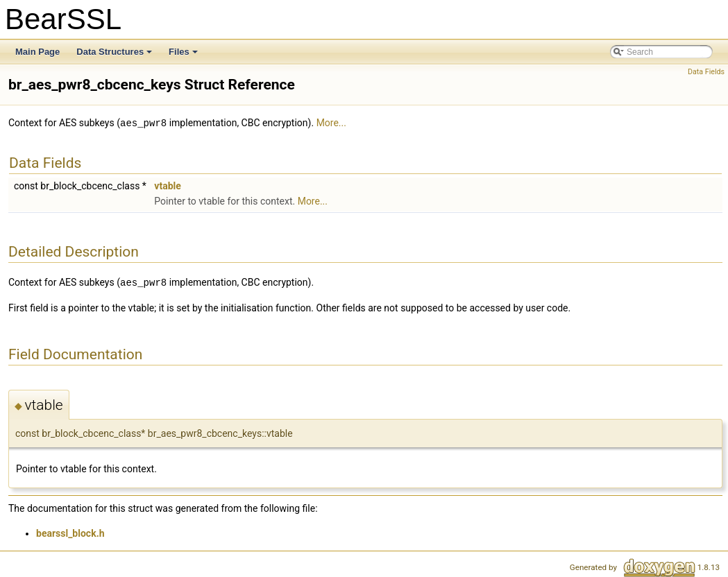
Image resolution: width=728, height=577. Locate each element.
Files (184, 55)
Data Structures (115, 55)
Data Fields (706, 72)
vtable (167, 185)
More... (331, 123)
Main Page (37, 52)
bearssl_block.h (70, 532)
